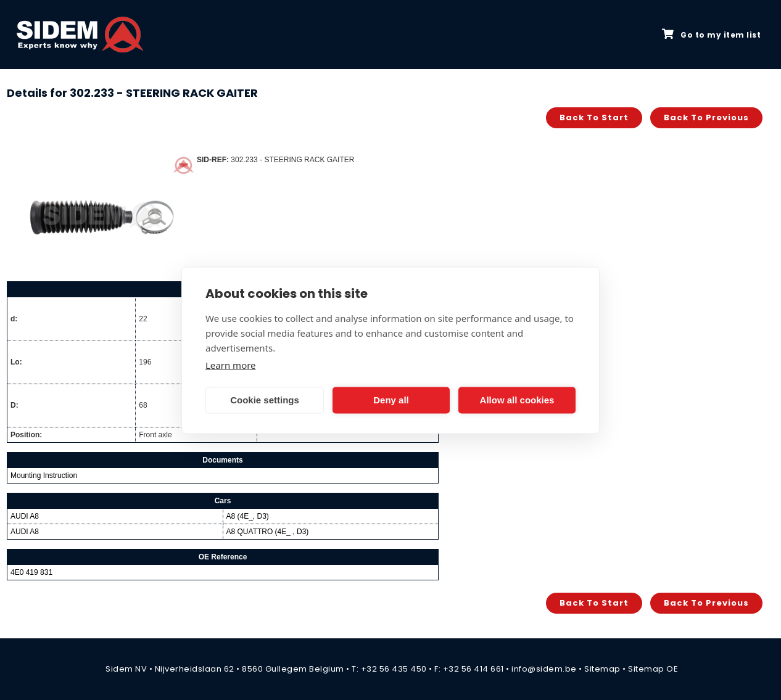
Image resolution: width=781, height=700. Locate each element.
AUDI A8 (25, 516)
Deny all (391, 400)
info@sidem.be (544, 669)
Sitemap (602, 669)
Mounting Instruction (44, 476)
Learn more (231, 364)
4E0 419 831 (31, 572)
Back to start (594, 117)
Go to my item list (711, 35)
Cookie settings (265, 400)
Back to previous (706, 117)
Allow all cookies (517, 400)
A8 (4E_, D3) (248, 516)
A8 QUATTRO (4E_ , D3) (268, 532)
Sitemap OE (653, 669)
